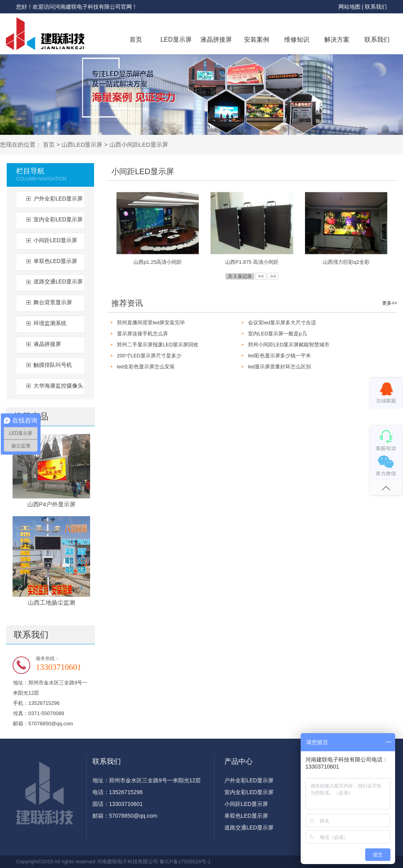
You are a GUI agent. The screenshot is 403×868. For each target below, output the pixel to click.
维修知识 (297, 40)
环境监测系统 (50, 323)
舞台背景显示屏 (53, 302)
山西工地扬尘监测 (52, 602)
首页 (136, 40)
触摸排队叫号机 (53, 365)
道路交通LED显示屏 (58, 281)
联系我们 (376, 7)
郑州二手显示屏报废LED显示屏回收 (158, 345)
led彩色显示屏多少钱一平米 (279, 356)
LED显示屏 (176, 40)
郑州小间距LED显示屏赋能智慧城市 (289, 345)
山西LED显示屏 (82, 144)
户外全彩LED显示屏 (58, 199)
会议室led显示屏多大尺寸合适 (282, 323)
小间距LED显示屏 (55, 240)
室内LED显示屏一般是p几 (277, 334)
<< (261, 276)
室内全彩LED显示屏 (58, 219)
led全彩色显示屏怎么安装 (146, 367)
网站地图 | (352, 7)
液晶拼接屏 (216, 40)
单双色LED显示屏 (55, 261)
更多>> (390, 303)
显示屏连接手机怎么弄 (142, 334)
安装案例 (257, 40)
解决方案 (337, 40)
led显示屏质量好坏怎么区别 (279, 367)
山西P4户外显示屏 (51, 504)
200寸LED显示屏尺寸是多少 (149, 356)
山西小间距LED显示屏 (139, 144)
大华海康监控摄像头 (58, 386)
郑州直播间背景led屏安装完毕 (151, 323)
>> (273, 276)
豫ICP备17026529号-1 (185, 862)
